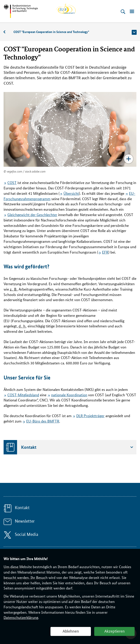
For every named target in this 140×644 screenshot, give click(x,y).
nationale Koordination (69, 395)
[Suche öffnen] (123, 12)
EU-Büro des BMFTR (43, 421)
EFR (105, 252)
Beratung (7, 32)
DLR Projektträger (90, 416)
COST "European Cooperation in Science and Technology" (51, 32)
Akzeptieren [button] (115, 631)
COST (12, 183)
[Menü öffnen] (132, 12)
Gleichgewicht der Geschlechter (32, 215)
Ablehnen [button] (71, 631)
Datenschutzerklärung (21, 617)
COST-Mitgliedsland (23, 395)
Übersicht (71, 193)
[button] (134, 32)
